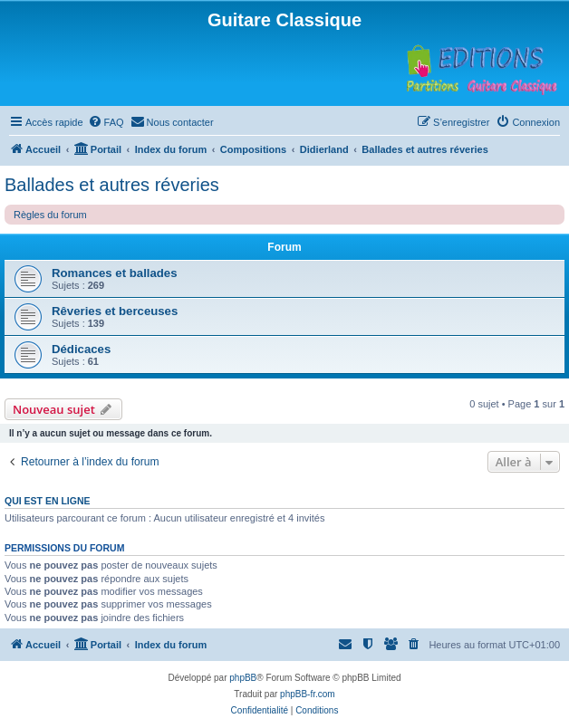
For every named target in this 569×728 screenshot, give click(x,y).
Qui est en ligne (48, 501)
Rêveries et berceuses (115, 311)
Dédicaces (81, 349)
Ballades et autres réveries (112, 185)
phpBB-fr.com (308, 694)
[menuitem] (106, 122)
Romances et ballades (115, 273)
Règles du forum (50, 215)
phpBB (243, 678)
